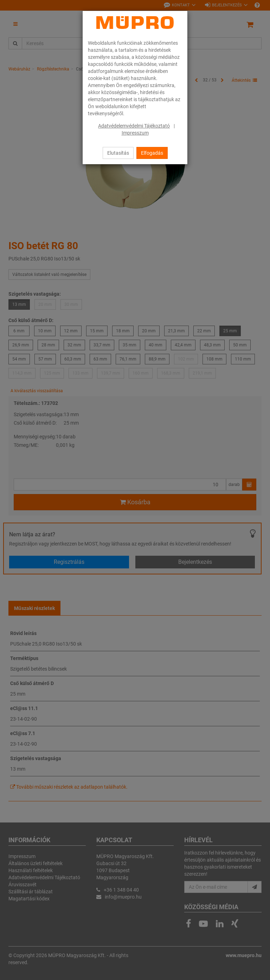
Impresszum (135, 133)
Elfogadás (152, 153)
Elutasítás (118, 153)
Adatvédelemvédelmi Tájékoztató (134, 126)
